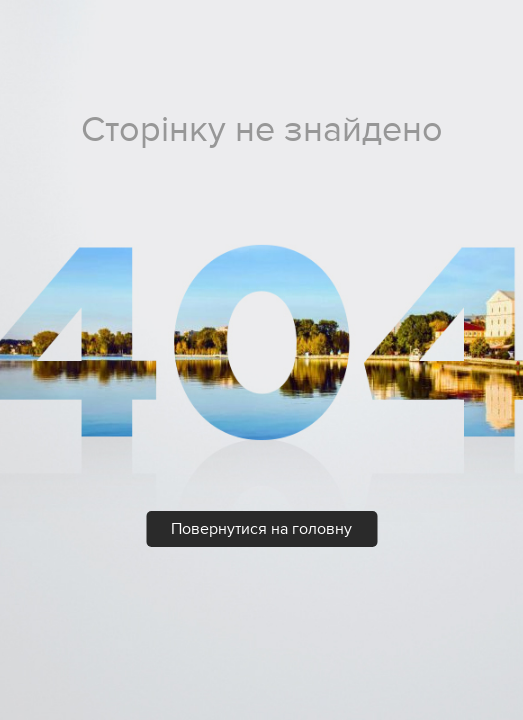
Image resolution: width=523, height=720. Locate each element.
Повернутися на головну (261, 529)
